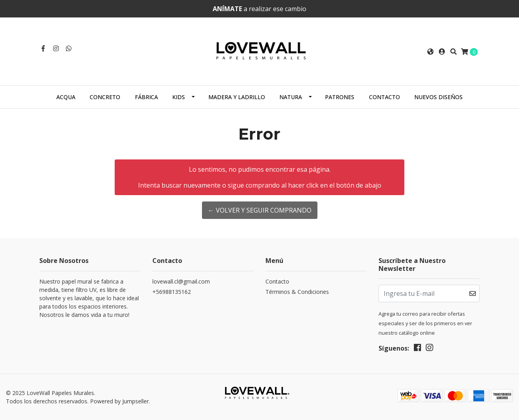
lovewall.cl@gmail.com (181, 281)
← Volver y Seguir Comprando (260, 210)
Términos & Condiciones (297, 292)
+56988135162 (172, 292)
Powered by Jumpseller (119, 401)
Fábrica (146, 97)
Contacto (384, 97)
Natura (291, 97)
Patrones (340, 97)
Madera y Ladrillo (237, 97)
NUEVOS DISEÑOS (438, 97)
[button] (431, 52)
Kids (179, 97)
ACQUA (66, 97)
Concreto (105, 97)
